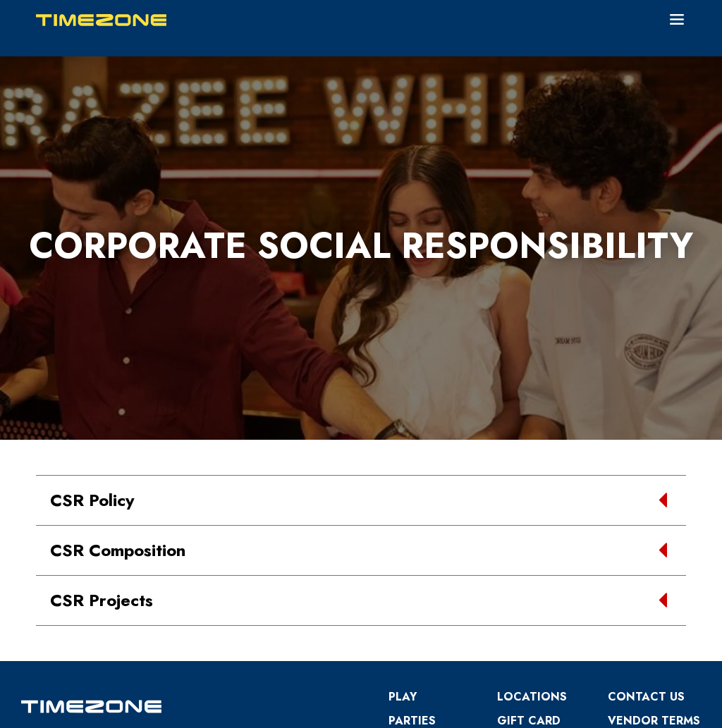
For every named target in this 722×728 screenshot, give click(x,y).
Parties (412, 527)
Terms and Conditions (427, 559)
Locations (532, 503)
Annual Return (632, 574)
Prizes (516, 551)
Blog (514, 575)
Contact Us (646, 503)
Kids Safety (645, 630)
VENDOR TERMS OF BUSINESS (654, 535)
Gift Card (529, 527)
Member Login (615, 711)
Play (403, 503)
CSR (619, 606)
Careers (415, 590)
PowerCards (538, 599)
